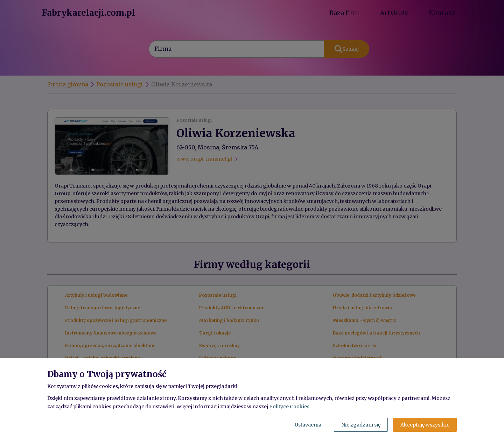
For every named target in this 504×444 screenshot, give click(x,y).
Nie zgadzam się (361, 425)
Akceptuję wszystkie (425, 425)
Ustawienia (308, 425)
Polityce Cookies (289, 407)
